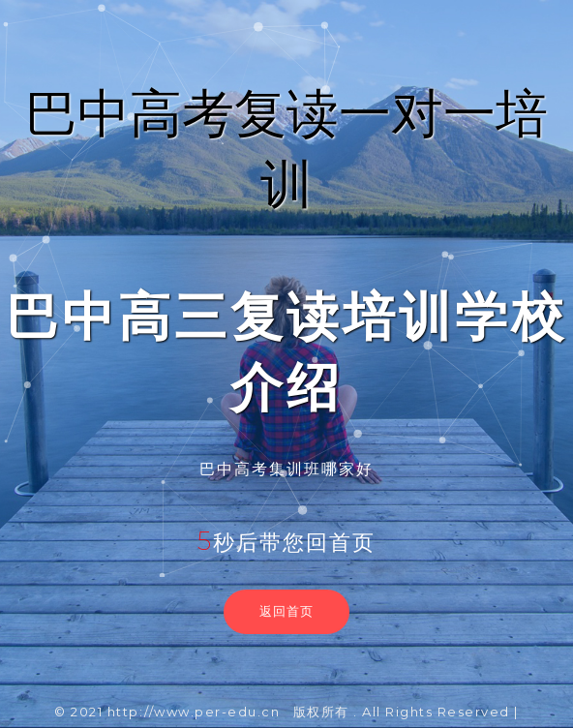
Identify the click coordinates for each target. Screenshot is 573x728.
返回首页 (286, 611)
